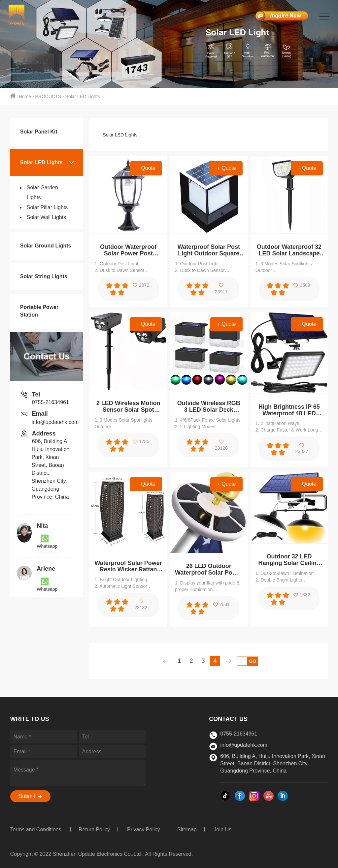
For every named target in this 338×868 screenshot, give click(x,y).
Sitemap (187, 830)
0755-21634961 (51, 402)
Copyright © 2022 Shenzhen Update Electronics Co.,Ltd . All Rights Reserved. (101, 854)
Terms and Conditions (36, 830)
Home (25, 96)
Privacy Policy (144, 830)
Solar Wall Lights (46, 217)
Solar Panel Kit (39, 132)
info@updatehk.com (55, 422)
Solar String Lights (44, 276)
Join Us (223, 830)
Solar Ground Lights (46, 246)
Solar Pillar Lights (47, 207)
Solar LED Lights (83, 96)
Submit (30, 796)
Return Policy (94, 830)
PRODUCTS (48, 96)
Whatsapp (47, 542)
